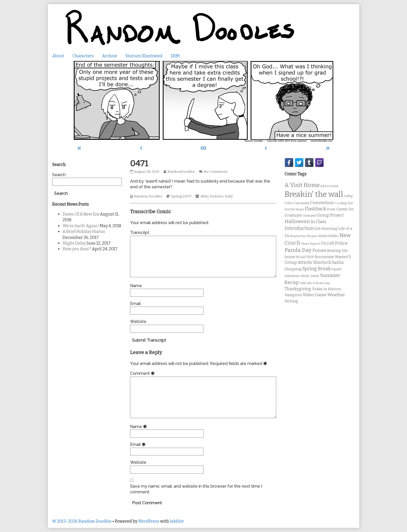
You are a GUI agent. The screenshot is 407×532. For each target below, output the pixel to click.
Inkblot (177, 521)
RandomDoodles (181, 172)
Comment (143, 373)
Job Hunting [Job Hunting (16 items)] (326, 229)
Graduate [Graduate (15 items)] (293, 215)
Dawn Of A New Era (81, 214)
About (58, 56)
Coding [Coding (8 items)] (348, 196)
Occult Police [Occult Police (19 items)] (334, 243)
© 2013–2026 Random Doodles (82, 521)
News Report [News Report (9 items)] (311, 244)
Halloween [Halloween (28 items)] (297, 221)
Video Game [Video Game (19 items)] (315, 295)
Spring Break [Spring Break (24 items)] (316, 269)
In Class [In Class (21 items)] (318, 222)
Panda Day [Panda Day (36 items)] (298, 250)
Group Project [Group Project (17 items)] (330, 215)
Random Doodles (148, 196)
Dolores (217, 196)
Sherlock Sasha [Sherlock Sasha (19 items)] (328, 262)
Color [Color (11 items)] (289, 203)
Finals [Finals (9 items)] (300, 209)
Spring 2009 (181, 196)
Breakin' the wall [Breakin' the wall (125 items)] (314, 194)
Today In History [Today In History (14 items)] (327, 289)
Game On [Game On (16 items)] (345, 209)
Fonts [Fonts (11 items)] (331, 209)
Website (138, 322)
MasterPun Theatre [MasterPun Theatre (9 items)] (304, 236)
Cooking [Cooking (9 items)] (341, 203)
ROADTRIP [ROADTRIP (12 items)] (305, 257)
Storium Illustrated (144, 56)
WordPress (149, 521)
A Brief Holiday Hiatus (84, 232)
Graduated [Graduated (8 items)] (309, 216)
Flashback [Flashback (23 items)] (316, 209)
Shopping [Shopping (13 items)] (293, 269)
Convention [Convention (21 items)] (322, 203)
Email (135, 304)
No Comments (216, 172)
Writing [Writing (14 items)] (291, 301)
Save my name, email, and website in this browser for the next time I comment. (196, 489)
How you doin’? (77, 249)
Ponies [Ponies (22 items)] (319, 250)
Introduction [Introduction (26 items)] (299, 228)
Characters (83, 56)
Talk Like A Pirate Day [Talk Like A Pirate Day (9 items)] (315, 283)
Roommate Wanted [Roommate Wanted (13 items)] (331, 257)
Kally (229, 196)
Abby (204, 196)
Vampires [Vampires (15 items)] (293, 295)
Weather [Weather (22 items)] (336, 295)
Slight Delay (74, 243)
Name (136, 286)
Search (59, 175)
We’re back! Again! (81, 226)
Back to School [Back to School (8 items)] (329, 186)
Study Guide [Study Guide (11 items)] (310, 276)
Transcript (140, 233)
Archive (110, 56)
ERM (175, 56)
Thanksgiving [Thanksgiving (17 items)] (298, 289)
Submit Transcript (149, 340)
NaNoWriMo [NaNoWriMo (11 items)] (329, 236)
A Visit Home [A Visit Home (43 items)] (302, 185)
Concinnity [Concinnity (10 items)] (301, 203)
